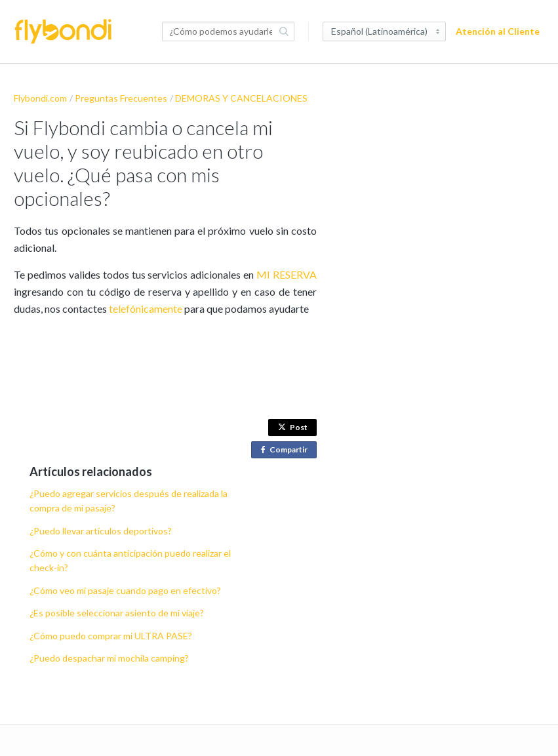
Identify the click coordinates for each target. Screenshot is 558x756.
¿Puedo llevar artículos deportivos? (101, 531)
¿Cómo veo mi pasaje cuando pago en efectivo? (125, 590)
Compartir (287, 450)
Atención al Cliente (498, 31)
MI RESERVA (287, 274)
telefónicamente (147, 308)
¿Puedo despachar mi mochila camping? (109, 658)
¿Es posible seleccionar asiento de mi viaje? (117, 613)
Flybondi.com (40, 98)
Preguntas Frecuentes (121, 98)
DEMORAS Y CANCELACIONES (241, 98)
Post (293, 427)
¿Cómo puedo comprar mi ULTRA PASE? (111, 636)
